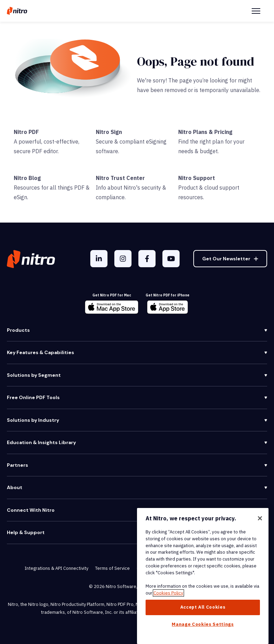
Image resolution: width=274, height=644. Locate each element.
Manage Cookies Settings (203, 624)
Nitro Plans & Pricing (205, 132)
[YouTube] (171, 259)
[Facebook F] (147, 259)
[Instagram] (123, 259)
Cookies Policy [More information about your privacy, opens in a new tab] (168, 593)
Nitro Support (197, 178)
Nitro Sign (109, 132)
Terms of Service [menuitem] (112, 568)
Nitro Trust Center (120, 178)
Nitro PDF (26, 132)
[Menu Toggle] (256, 11)
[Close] (260, 518)
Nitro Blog (27, 178)
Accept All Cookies (203, 607)
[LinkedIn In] (99, 259)
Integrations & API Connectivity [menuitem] (56, 568)
